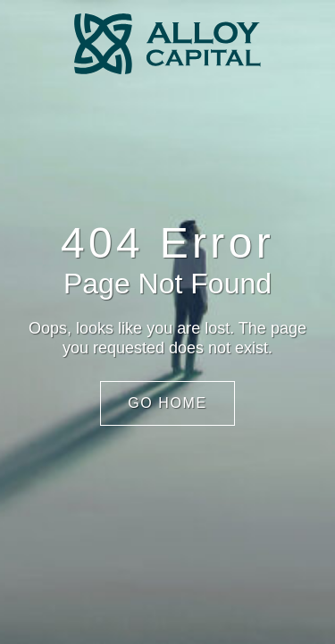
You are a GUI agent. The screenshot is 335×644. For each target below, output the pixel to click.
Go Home (167, 403)
